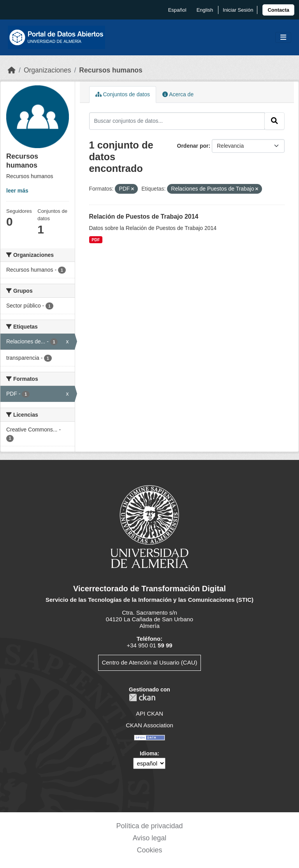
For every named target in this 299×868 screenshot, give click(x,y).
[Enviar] (274, 121)
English (205, 10)
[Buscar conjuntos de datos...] (177, 121)
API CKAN (149, 713)
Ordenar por (193, 146)
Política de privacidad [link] (149, 826)
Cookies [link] (149, 850)
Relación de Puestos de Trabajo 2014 (144, 217)
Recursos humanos (111, 70)
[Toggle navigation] (283, 38)
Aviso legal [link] (150, 838)
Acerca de (178, 94)
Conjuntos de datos (123, 94)
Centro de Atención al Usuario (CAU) (149, 662)
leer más (17, 191)
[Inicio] (12, 70)
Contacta (278, 10)
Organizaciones (47, 70)
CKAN (142, 697)
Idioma (149, 753)
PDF (96, 240)
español (177, 10)
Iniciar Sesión (238, 10)
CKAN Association (149, 725)
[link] (278, 10)
